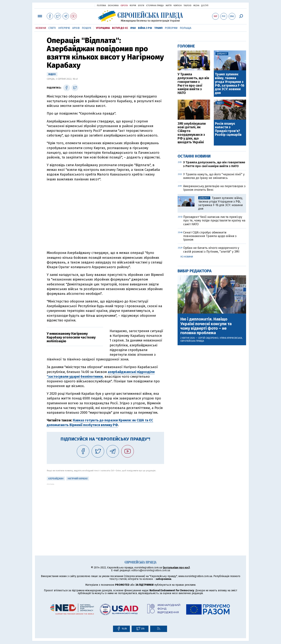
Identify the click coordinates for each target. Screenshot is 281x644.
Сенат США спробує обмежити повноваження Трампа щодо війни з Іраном (210, 236)
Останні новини (194, 156)
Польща (186, 28)
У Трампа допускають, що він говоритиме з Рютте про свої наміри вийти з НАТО (193, 84)
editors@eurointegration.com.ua (151, 570)
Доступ (205, 6)
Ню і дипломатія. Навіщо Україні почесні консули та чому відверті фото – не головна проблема (206, 326)
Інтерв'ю (64, 28)
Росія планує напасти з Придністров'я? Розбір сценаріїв (228, 129)
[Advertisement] (105, 511)
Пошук (87, 28)
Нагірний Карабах (78, 479)
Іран (133, 28)
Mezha (196, 6)
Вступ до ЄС (120, 28)
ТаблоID (188, 6)
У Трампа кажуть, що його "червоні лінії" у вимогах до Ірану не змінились (214, 176)
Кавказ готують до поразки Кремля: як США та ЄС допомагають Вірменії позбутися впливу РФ (100, 423)
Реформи (171, 28)
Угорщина (103, 28)
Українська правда (83, 5)
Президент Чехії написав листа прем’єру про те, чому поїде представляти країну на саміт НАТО (214, 220)
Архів (76, 28)
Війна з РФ (145, 28)
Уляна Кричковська (231, 338)
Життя (169, 6)
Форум (133, 6)
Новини (41, 28)
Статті (52, 28)
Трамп (158, 28)
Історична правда (155, 6)
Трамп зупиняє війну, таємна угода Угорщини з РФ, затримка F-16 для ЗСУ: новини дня (230, 84)
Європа (124, 6)
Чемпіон (178, 6)
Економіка (113, 6)
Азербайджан (56, 479)
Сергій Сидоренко (208, 338)
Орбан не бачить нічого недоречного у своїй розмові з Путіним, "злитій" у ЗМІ (211, 250)
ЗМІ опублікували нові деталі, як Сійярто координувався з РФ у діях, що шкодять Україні (192, 133)
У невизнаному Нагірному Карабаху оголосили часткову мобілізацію (71, 337)
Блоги (141, 6)
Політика (101, 6)
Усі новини (187, 257)
